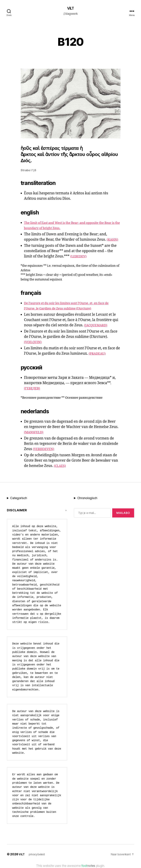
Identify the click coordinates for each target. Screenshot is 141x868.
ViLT (70, 9)
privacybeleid (39, 855)
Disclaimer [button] (17, 511)
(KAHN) (113, 240)
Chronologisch (87, 499)
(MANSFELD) (35, 433)
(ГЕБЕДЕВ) (33, 389)
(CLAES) (61, 466)
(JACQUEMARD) (98, 326)
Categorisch (19, 499)
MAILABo (123, 513)
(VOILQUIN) (34, 343)
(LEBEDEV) (80, 257)
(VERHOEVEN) (45, 450)
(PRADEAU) (98, 354)
